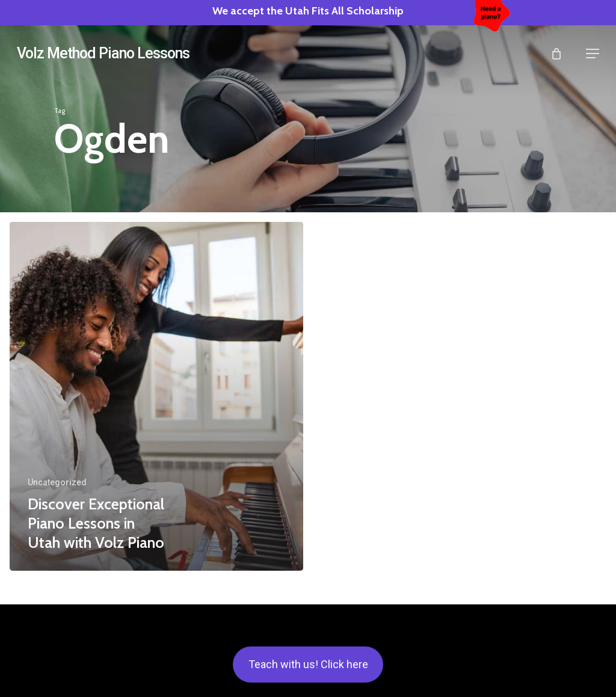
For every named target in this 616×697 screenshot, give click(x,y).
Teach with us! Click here (308, 664)
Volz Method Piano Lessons (103, 53)
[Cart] (562, 54)
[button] (593, 54)
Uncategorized (57, 482)
